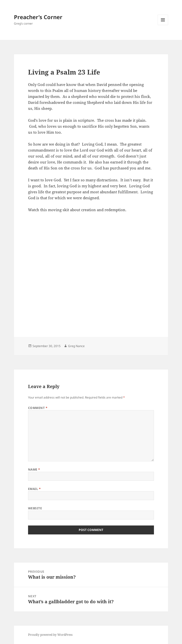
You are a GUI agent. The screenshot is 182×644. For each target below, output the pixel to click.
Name (34, 469)
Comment (38, 408)
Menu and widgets (163, 25)
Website (35, 508)
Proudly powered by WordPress (50, 635)
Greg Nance (76, 346)
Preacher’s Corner (38, 17)
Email (34, 489)
